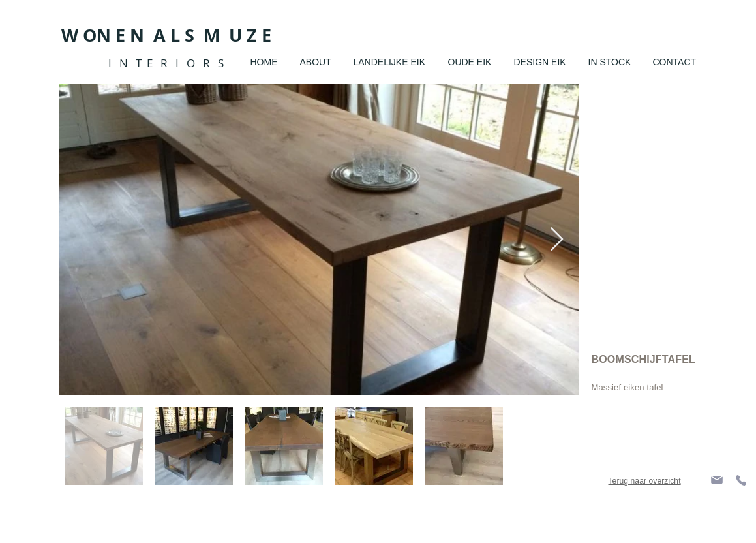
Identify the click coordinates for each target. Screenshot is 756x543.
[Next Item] (557, 240)
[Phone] (741, 480)
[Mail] (717, 479)
